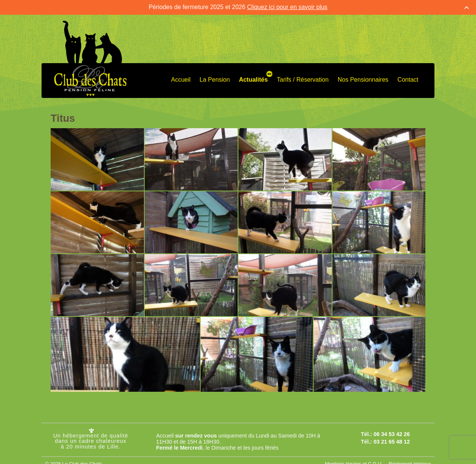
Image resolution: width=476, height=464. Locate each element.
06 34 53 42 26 (392, 433)
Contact (408, 78)
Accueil (181, 78)
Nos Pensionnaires (363, 78)
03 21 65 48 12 (392, 440)
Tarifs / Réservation (303, 78)
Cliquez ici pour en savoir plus (287, 6)
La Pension (215, 78)
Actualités (253, 78)
